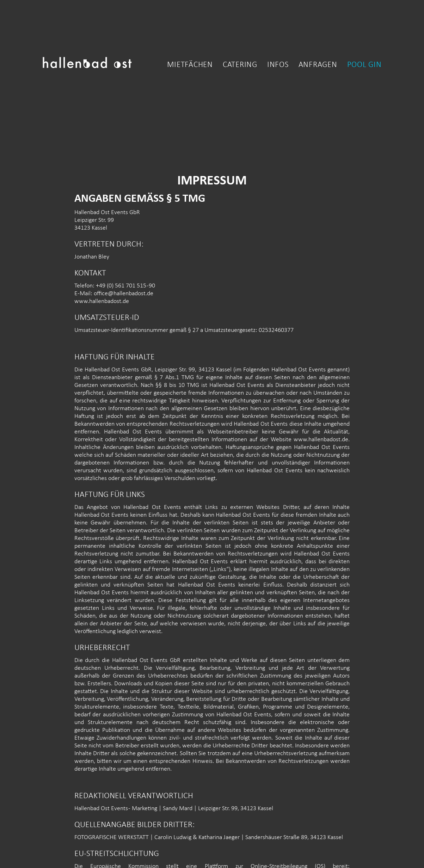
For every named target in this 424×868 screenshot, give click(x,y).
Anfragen (318, 65)
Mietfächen (190, 65)
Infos (278, 65)
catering (240, 65)
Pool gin (364, 65)
